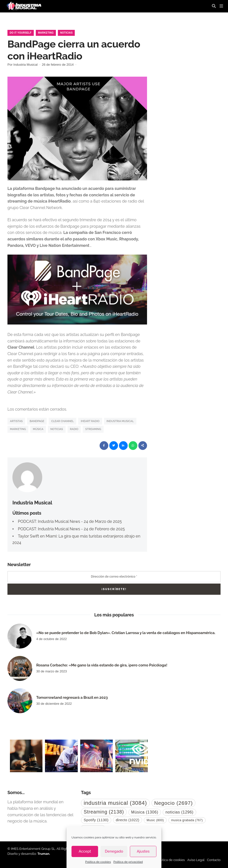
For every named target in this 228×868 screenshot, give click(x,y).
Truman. (44, 854)
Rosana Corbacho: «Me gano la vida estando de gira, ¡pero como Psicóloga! (102, 665)
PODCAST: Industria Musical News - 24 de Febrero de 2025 (71, 529)
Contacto (214, 860)
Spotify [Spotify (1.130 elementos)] (96, 820)
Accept (85, 851)
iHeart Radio (90, 421)
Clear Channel (62, 421)
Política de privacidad (128, 862)
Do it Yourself (21, 33)
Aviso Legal (196, 860)
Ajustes (143, 851)
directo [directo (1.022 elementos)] (128, 820)
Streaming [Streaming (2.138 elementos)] (104, 812)
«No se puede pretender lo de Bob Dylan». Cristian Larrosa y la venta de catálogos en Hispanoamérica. (126, 633)
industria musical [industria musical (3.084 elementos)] (115, 803)
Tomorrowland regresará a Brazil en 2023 (72, 698)
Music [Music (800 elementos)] (155, 820)
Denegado (114, 851)
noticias (57, 429)
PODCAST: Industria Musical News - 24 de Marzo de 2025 (70, 521)
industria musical (120, 421)
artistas (16, 421)
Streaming (93, 429)
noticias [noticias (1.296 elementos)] (179, 812)
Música (38, 429)
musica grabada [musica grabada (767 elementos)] (187, 820)
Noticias (66, 33)
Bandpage (37, 421)
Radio (74, 429)
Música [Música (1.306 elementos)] (145, 812)
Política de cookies (98, 862)
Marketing (46, 33)
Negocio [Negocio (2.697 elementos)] (173, 803)
